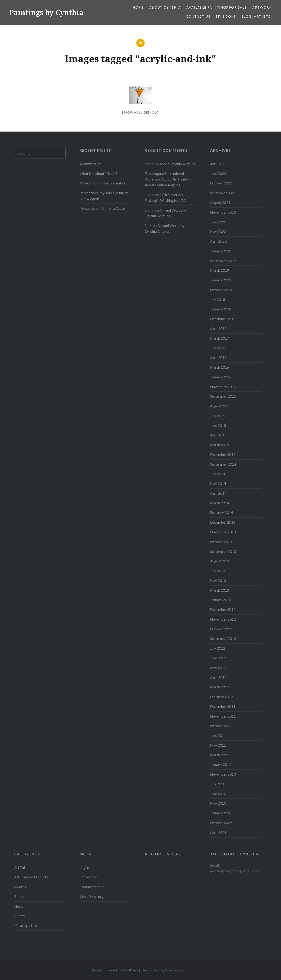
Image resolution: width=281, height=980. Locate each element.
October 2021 (221, 183)
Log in (84, 867)
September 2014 (223, 464)
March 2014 (220, 503)
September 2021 (223, 193)
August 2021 (220, 203)
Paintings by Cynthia (46, 12)
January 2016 (221, 377)
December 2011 (223, 706)
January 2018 (221, 309)
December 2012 (223, 609)
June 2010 (218, 794)
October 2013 (221, 542)
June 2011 (218, 735)
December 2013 (223, 522)
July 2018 (218, 300)
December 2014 (223, 455)
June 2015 (218, 426)
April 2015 (218, 435)
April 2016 (218, 358)
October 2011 (221, 726)
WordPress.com (177, 970)
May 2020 (218, 232)
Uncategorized (26, 925)
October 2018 (221, 290)
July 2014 (218, 474)
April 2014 (218, 493)
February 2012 (222, 697)
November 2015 (223, 387)
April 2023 (218, 164)
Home (138, 7)
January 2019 (221, 280)
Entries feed (89, 877)
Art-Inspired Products (31, 877)
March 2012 (220, 687)
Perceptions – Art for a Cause (102, 208)
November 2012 (223, 619)
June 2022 (218, 174)
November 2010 (223, 774)
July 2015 (218, 416)
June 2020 (218, 222)
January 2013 (221, 600)
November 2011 (223, 716)
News (19, 906)
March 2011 (220, 755)
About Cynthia (165, 7)
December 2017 (223, 319)
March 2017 (220, 338)
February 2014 (222, 513)
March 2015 (220, 445)
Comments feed (92, 887)
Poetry (20, 916)
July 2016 (218, 348)
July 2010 (218, 784)
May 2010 (218, 803)
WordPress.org (92, 896)
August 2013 (220, 561)
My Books (226, 16)
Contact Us (198, 16)
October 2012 (221, 629)
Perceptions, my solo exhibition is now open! (104, 196)
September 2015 (223, 396)
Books (19, 896)
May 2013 (218, 580)
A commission (90, 164)
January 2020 (221, 251)
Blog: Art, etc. (257, 16)
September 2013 (223, 551)
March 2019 (220, 270)
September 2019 (223, 261)
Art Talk (20, 867)
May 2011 (218, 745)
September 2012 (223, 638)
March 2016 (220, 367)
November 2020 (223, 212)
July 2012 (218, 648)
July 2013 (218, 571)
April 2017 (218, 329)
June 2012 (218, 658)
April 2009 (218, 832)
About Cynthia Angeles (177, 164)
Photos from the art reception (103, 183)
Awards (20, 887)
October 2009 (221, 823)
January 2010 (221, 813)
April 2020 (218, 241)
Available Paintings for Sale (217, 7)
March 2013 (220, 590)
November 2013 (223, 532)
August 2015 (220, 406)
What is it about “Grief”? (99, 174)
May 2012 (218, 668)
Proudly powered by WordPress (115, 970)
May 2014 (218, 484)
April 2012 (218, 677)
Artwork (262, 7)
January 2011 (221, 764)
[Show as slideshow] (140, 113)
